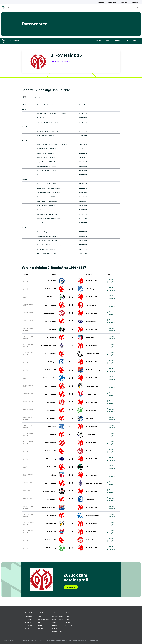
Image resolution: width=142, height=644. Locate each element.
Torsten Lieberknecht (44, 210)
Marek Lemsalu (42, 175)
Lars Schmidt (42, 206)
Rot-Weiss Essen (92, 305)
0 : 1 (71, 418)
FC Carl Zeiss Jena (92, 386)
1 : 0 (71, 281)
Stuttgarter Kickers (50, 378)
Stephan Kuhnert (43, 131)
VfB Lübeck (52, 329)
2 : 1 (71, 289)
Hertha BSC (52, 281)
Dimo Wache (42, 136)
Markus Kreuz (42, 184)
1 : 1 (71, 313)
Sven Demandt (42, 241)
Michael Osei (42, 197)
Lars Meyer (41, 153)
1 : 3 (71, 402)
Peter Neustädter (43, 166)
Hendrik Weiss (42, 149)
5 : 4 (71, 362)
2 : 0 (71, 483)
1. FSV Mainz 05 (91, 281)
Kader (25, 96)
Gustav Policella (43, 236)
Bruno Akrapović (43, 201)
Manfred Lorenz (43, 118)
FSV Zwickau (90, 338)
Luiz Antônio (41, 232)
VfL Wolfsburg (91, 410)
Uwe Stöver (41, 157)
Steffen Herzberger (44, 219)
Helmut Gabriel (42, 144)
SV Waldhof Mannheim (48, 346)
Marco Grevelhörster (44, 245)
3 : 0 (71, 321)
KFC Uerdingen (91, 394)
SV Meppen (52, 362)
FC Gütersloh (52, 297)
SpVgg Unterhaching (93, 370)
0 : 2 (71, 329)
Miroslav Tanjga (43, 171)
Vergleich (111, 282)
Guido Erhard (42, 254)
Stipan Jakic (41, 249)
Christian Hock (42, 214)
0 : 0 (71, 297)
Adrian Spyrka (42, 223)
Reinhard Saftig (42, 114)
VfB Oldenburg (91, 321)
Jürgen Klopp (42, 162)
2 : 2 (71, 346)
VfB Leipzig (90, 289)
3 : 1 (71, 394)
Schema (111, 280)
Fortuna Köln (52, 402)
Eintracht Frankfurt (93, 354)
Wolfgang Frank (43, 122)
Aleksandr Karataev (44, 192)
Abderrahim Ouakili (44, 188)
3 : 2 (71, 386)
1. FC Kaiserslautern (49, 313)
